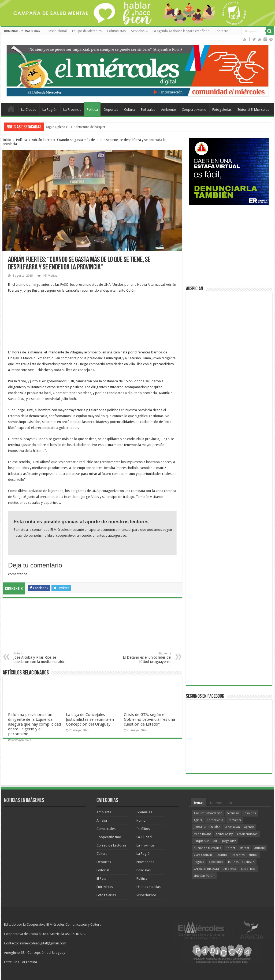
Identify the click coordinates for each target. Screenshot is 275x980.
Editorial (103, 870)
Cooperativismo (194, 110)
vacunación (232, 827)
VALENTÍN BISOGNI (206, 869)
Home (11, 109)
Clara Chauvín (203, 855)
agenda (249, 827)
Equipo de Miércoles (87, 31)
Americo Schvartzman (208, 813)
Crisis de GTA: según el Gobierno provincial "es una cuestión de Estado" (149, 719)
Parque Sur (201, 841)
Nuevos (216, 803)
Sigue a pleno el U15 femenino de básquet (76, 127)
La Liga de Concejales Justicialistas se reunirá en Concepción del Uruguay (90, 719)
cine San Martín (204, 876)
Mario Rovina (202, 834)
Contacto (221, 31)
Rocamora (234, 820)
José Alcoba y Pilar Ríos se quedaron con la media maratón (41, 658)
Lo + (232, 803)
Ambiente (168, 110)
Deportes (111, 110)
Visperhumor (146, 895)
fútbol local (249, 869)
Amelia (102, 820)
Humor (142, 820)
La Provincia (72, 110)
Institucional (57, 31)
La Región (50, 110)
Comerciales (106, 829)
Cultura (130, 110)
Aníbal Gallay (224, 834)
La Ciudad (29, 110)
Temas (198, 803)
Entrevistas (105, 887)
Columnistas (116, 31)
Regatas (199, 862)
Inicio (7, 140)
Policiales (148, 110)
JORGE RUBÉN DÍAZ (207, 827)
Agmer (198, 820)
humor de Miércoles (207, 848)
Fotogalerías (222, 110)
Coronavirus (215, 820)
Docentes (238, 855)
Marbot (244, 848)
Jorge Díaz (229, 841)
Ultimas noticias (148, 887)
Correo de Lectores (111, 845)
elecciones (216, 862)
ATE (215, 841)
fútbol (253, 855)
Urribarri (259, 848)
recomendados (247, 834)
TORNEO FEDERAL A (241, 862)
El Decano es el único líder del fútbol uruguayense (144, 658)
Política (92, 110)
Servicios (138, 31)
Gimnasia (233, 813)
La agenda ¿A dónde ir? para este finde (181, 31)
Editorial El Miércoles (253, 110)
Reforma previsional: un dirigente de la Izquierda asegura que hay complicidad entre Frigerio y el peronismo (34, 724)
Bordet (230, 848)
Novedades (145, 862)
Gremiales (144, 812)
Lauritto (222, 855)
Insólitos (143, 829)
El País (101, 878)
